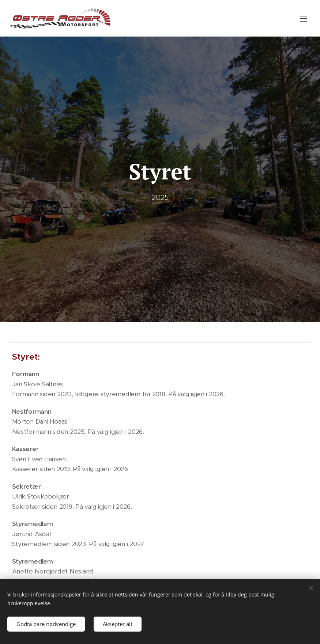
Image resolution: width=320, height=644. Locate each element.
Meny (304, 19)
